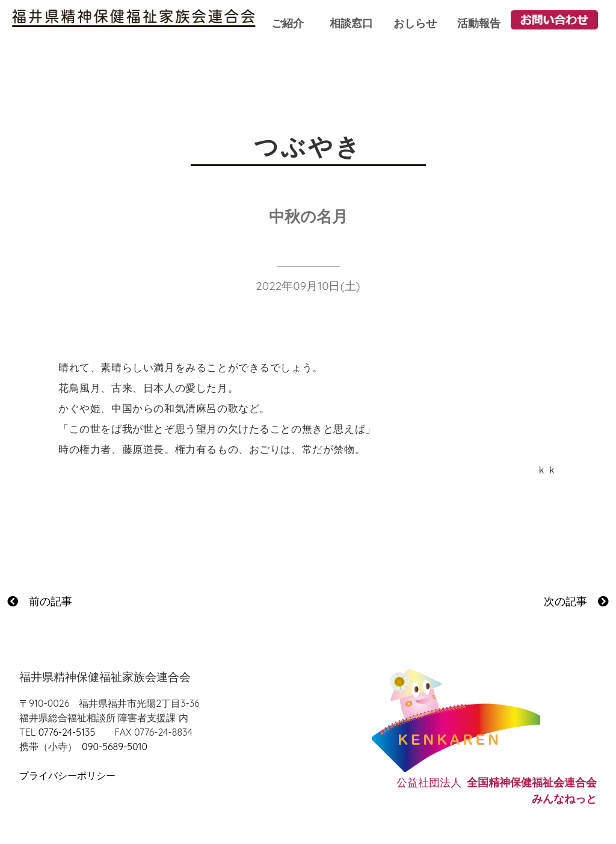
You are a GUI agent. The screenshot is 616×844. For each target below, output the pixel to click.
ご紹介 (288, 23)
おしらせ (415, 23)
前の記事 (40, 601)
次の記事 (576, 601)
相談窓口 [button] (351, 23)
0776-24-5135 (67, 732)
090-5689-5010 (115, 747)
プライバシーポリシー (67, 775)
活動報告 (479, 23)
